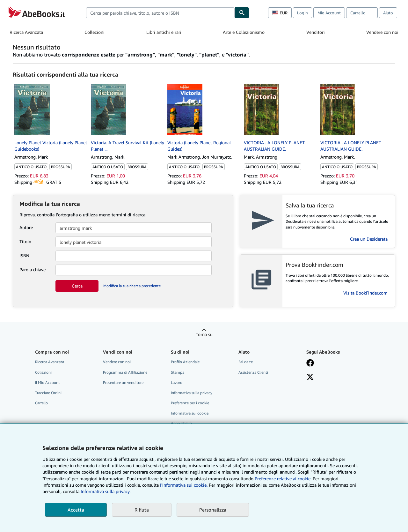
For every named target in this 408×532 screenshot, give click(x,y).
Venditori (316, 32)
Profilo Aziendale (185, 362)
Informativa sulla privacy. (106, 491)
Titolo (25, 241)
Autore (26, 227)
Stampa (178, 372)
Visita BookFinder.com (365, 293)
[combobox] (160, 13)
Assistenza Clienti (253, 372)
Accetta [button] (76, 510)
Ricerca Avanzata (26, 32)
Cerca (77, 286)
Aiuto (388, 13)
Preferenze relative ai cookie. (283, 479)
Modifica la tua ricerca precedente (132, 286)
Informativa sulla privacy (192, 393)
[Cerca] (242, 13)
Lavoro (177, 382)
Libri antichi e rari (164, 32)
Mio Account (329, 13)
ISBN (24, 255)
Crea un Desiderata (369, 239)
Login (302, 13)
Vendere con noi (382, 32)
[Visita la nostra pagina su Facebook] (310, 363)
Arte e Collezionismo (244, 32)
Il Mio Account (47, 382)
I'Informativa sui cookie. (184, 485)
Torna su (204, 334)
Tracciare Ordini (48, 393)
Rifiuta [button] (142, 510)
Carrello (41, 403)
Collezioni (95, 32)
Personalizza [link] (213, 510)
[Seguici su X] (310, 378)
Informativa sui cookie (190, 413)
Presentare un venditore (123, 382)
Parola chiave (33, 270)
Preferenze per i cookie (190, 403)
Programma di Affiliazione (125, 372)
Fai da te (246, 362)
